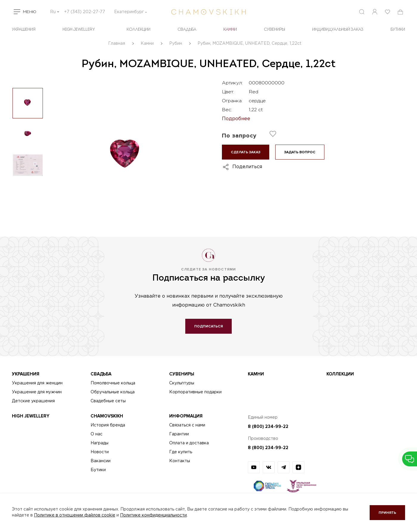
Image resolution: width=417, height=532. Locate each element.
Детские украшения (33, 401)
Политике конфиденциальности (153, 515)
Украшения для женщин (37, 383)
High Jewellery (79, 30)
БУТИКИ (398, 30)
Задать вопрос (300, 152)
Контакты (180, 461)
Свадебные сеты (108, 401)
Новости (100, 452)
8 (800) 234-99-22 (268, 426)
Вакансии (101, 461)
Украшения (24, 30)
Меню (30, 12)
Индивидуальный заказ (338, 30)
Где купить (181, 452)
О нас (97, 434)
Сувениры (274, 30)
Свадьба (187, 30)
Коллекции (139, 30)
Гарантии (179, 434)
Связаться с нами (187, 425)
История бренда (108, 425)
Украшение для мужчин (37, 392)
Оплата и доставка (189, 443)
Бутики (98, 470)
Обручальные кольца (113, 392)
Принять (387, 513)
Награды (99, 443)
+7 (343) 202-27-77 (85, 12)
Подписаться (208, 326)
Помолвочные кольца (113, 383)
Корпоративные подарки (195, 392)
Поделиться (247, 167)
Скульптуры (182, 383)
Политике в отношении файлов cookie (75, 515)
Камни (230, 30)
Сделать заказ (246, 152)
